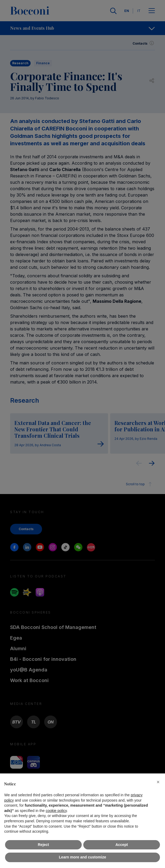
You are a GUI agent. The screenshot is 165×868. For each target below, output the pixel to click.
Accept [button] (122, 845)
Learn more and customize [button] (82, 857)
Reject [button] (43, 845)
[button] (158, 782)
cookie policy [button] (56, 811)
